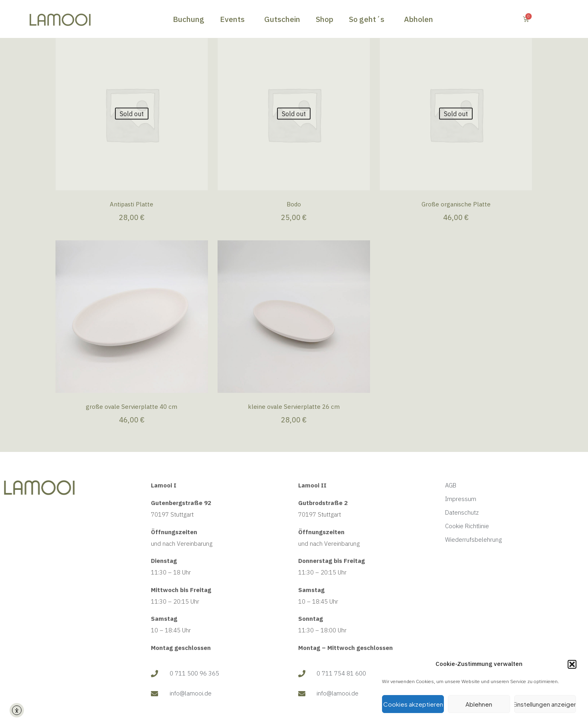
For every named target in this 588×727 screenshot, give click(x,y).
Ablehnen (479, 704)
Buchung (189, 19)
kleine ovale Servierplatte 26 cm (294, 407)
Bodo (294, 204)
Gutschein (282, 19)
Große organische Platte (456, 204)
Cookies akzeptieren (413, 704)
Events (234, 19)
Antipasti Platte (132, 204)
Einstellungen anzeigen (545, 704)
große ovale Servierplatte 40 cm (132, 407)
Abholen (419, 19)
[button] (572, 664)
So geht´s (369, 19)
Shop (325, 19)
